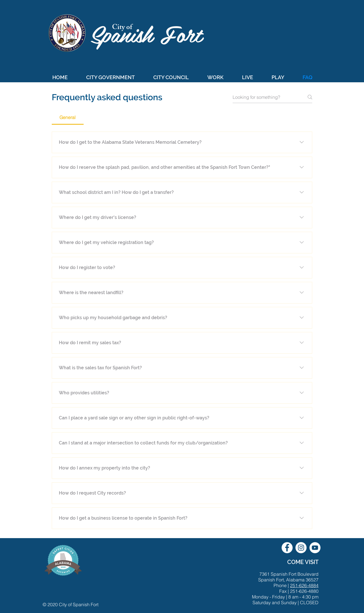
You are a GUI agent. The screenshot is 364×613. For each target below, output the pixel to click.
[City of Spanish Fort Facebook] (287, 548)
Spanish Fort (150, 33)
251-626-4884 (304, 585)
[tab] (68, 117)
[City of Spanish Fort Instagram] (301, 548)
